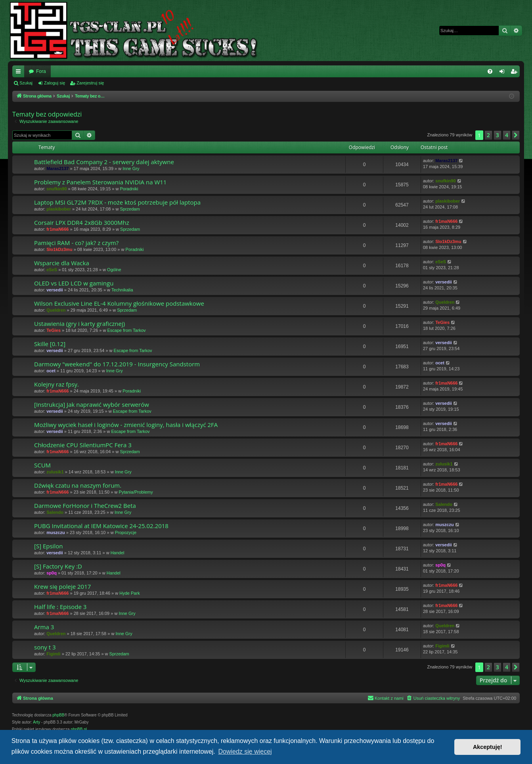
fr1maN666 (57, 229)
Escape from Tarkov (127, 330)
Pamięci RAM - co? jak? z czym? (76, 243)
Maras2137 (57, 169)
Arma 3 (44, 627)
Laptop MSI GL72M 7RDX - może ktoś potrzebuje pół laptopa (117, 202)
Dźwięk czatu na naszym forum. (78, 485)
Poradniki (129, 189)
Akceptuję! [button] (488, 747)
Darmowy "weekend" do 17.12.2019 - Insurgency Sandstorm (117, 364)
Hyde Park (129, 593)
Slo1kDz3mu (59, 249)
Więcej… (20, 73)
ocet (51, 371)
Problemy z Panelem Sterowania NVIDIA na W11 (100, 182)
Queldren (56, 310)
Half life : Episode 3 (60, 607)
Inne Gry (131, 169)
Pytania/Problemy (136, 492)
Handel (118, 553)
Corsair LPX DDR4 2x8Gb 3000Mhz (82, 222)
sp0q (52, 573)
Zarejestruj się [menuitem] (515, 73)
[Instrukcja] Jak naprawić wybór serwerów (92, 404)
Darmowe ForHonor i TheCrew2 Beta (85, 506)
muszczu (55, 532)
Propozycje (126, 532)
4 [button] (507, 135)
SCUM (42, 465)
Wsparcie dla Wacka (62, 263)
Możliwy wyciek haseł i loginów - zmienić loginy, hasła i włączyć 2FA (126, 425)
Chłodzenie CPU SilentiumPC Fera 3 (83, 445)
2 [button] (488, 135)
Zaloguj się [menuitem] (504, 73)
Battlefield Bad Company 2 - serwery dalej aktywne (104, 162)
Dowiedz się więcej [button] (245, 752)
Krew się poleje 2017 (62, 586)
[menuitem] (490, 71)
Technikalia (122, 290)
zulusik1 (55, 472)
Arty (36, 722)
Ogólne (114, 270)
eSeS (52, 270)
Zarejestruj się (90, 83)
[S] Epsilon (48, 546)
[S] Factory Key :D (58, 566)
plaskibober (59, 209)
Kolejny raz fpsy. (56, 384)
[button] (516, 135)
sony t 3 (45, 647)
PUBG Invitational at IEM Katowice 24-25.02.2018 (101, 526)
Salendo (55, 512)
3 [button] (498, 135)
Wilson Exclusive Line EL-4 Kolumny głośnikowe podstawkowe (119, 303)
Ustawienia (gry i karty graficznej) (79, 324)
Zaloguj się (55, 83)
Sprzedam (130, 209)
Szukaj (26, 83)
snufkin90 (56, 189)
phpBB (58, 715)
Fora (41, 71)
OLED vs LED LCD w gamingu (74, 283)
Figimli (53, 654)
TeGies (54, 330)
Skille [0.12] (50, 344)
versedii (55, 290)
